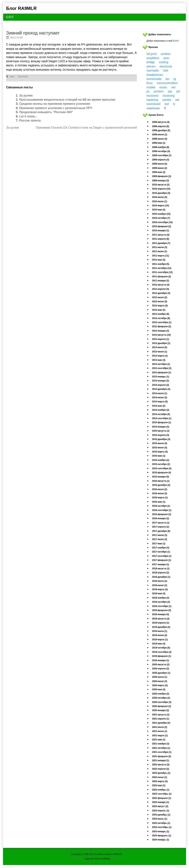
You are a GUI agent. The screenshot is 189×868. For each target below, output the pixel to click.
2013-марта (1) (160, 356)
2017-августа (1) (161, 523)
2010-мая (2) (159, 210)
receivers (23, 76)
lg (175, 79)
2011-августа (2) (161, 235)
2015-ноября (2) (161, 460)
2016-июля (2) (160, 489)
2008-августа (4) (161, 122)
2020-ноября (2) (161, 694)
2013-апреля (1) (161, 339)
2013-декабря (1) (161, 343)
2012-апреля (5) (161, 289)
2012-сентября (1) (162, 322)
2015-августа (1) (161, 431)
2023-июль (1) (160, 819)
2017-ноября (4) (161, 548)
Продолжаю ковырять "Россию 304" (46, 112)
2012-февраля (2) (162, 326)
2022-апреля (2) (161, 769)
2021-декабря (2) (161, 723)
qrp (170, 91)
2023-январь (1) (161, 831)
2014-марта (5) (160, 402)
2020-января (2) (161, 710)
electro (151, 66)
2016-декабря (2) (161, 485)
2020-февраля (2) (162, 706)
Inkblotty (106, 859)
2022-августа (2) (161, 765)
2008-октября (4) (161, 151)
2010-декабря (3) (161, 193)
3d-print (152, 54)
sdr (177, 100)
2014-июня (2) (160, 397)
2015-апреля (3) (161, 435)
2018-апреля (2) (161, 573)
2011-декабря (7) (161, 243)
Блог (176, 41)
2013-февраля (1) (162, 373)
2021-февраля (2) (162, 756)
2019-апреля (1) (161, 623)
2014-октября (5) (161, 414)
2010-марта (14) (161, 206)
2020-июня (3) (160, 681)
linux (150, 83)
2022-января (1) (161, 802)
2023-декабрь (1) (161, 815)
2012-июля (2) (160, 297)
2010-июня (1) (160, 201)
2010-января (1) (161, 231)
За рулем (26, 96)
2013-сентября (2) (162, 368)
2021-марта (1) (160, 736)
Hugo (87, 859)
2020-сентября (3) (162, 702)
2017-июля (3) (160, 535)
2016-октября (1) (161, 506)
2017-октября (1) (161, 552)
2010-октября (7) (161, 218)
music (163, 87)
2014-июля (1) (160, 393)
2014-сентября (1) (162, 418)
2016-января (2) (161, 518)
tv (174, 104)
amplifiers (153, 58)
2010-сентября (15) (162, 222)
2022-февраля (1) (162, 798)
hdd (165, 71)
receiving (169, 96)
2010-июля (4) (160, 197)
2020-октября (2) (161, 698)
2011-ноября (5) (161, 264)
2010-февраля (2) (162, 226)
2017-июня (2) (160, 539)
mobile (151, 87)
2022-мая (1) (159, 785)
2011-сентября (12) (162, 272)
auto (12, 76)
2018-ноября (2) (161, 598)
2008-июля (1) (160, 135)
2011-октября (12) (162, 268)
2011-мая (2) (159, 260)
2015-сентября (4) (162, 468)
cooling (164, 62)
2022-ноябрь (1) (161, 790)
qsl (178, 91)
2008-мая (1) (159, 143)
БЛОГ (10, 17)
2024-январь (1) (161, 840)
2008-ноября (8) (161, 147)
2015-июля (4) (160, 443)
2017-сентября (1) (162, 556)
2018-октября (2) (161, 602)
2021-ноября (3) (161, 744)
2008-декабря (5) (161, 130)
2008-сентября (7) (162, 155)
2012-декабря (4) (161, 293)
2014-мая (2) (159, 406)
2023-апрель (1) (161, 811)
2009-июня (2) (160, 168)
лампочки (153, 108)
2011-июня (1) (160, 251)
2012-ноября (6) (161, 314)
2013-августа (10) (161, 335)
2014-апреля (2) (161, 385)
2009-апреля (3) (161, 160)
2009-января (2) (161, 181)
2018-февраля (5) (162, 610)
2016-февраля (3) (162, 514)
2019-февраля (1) (162, 656)
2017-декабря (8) (161, 531)
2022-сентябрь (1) (162, 794)
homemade (154, 79)
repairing (152, 100)
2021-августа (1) (161, 715)
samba (167, 100)
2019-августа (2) (161, 619)
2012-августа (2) (161, 285)
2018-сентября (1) (162, 606)
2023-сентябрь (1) (162, 827)
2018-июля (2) (160, 581)
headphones (155, 75)
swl (167, 104)
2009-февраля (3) (162, 176)
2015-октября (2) (161, 464)
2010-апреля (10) (161, 189)
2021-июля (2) (160, 727)
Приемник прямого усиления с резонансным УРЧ (56, 108)
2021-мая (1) (159, 740)
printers (159, 91)
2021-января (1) (161, 760)
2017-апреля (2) (161, 527)
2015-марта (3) (160, 452)
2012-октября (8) (161, 318)
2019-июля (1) (160, 631)
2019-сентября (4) (162, 652)
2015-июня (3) (160, 448)
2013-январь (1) (161, 377)
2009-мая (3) (159, 172)
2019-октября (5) (161, 648)
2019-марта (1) (160, 640)
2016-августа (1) (161, 481)
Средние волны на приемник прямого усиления (55, 104)
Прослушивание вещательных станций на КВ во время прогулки (67, 100)
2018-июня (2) (160, 585)
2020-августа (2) (161, 665)
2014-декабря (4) (161, 389)
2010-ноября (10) (161, 214)
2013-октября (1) (161, 364)
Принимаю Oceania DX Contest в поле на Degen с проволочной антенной (86, 128)
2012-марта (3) (160, 306)
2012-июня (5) (160, 302)
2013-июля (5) (160, 347)
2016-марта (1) (160, 498)
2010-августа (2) (161, 185)
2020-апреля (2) (161, 669)
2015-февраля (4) (162, 473)
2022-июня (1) (160, 777)
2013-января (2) (161, 381)
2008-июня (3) (160, 139)
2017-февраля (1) (162, 560)
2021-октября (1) (161, 748)
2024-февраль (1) (162, 836)
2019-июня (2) (160, 635)
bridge (151, 62)
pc (148, 91)
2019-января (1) (161, 660)
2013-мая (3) (159, 360)
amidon (166, 54)
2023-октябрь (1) (161, 823)
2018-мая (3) (159, 594)
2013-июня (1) (160, 352)
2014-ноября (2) (161, 410)
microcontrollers (167, 83)
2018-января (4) (161, 614)
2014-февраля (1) (162, 422)
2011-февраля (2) (162, 277)
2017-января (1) (161, 564)
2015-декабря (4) (161, 439)
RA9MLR (117, 854)
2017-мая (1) (159, 544)
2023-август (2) (160, 806)
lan (167, 79)
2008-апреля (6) (161, 126)
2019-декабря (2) (161, 627)
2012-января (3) (161, 331)
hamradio (153, 71)
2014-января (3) (161, 427)
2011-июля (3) (160, 247)
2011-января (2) (161, 281)
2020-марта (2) (160, 685)
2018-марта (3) (160, 589)
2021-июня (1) (160, 731)
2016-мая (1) (159, 502)
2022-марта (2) (160, 781)
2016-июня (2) (160, 493)
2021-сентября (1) (162, 752)
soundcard (154, 104)
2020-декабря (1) (161, 673)
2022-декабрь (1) (161, 773)
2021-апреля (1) (161, 719)
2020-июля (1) (160, 677)
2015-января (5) (161, 477)
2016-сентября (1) (162, 510)
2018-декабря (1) (161, 577)
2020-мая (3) (159, 689)
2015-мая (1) (159, 456)
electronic (166, 66)
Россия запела (30, 120)
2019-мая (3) (159, 644)
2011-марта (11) (161, 256)
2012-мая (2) (159, 310)
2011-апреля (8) (161, 239)
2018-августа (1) (161, 569)
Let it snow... (28, 116)
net (173, 87)
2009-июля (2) (160, 164)
